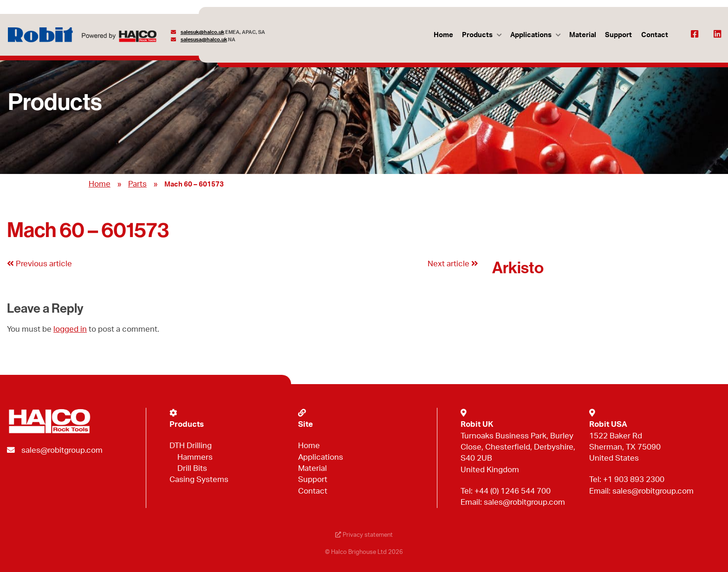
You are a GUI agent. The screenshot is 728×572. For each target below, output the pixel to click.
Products (477, 35)
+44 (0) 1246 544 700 (513, 491)
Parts (137, 184)
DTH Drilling (191, 446)
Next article (453, 264)
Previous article (39, 264)
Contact (655, 35)
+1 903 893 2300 (634, 479)
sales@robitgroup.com (62, 450)
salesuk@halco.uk (202, 32)
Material (583, 35)
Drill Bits (192, 468)
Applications (531, 35)
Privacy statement (364, 535)
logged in (70, 329)
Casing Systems (199, 479)
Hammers (195, 457)
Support (618, 35)
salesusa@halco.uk (204, 40)
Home (443, 35)
